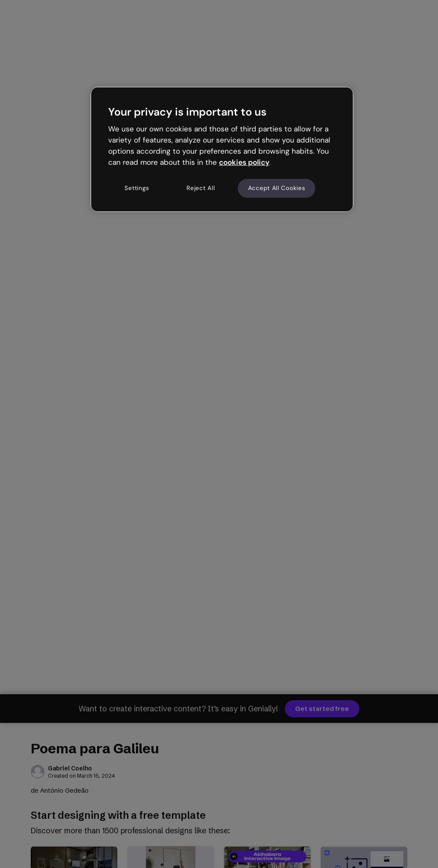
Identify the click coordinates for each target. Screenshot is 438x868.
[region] (222, 149)
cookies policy (244, 162)
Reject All (201, 188)
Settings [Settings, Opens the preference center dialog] (137, 188)
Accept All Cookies (277, 188)
